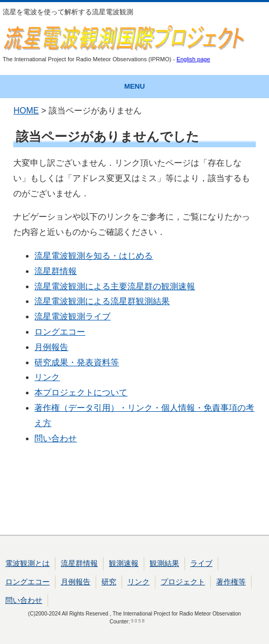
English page (193, 59)
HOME (26, 111)
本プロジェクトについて (81, 392)
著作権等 (231, 582)
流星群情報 (55, 271)
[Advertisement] (134, 493)
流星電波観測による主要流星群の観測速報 (115, 286)
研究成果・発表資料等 (77, 362)
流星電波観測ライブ (72, 316)
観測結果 (164, 563)
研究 (109, 582)
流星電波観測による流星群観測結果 (102, 301)
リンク (47, 377)
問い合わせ (55, 438)
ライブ (201, 563)
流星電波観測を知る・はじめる (94, 256)
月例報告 (51, 347)
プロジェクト (183, 582)
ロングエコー (60, 332)
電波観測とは (27, 563)
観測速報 (124, 563)
